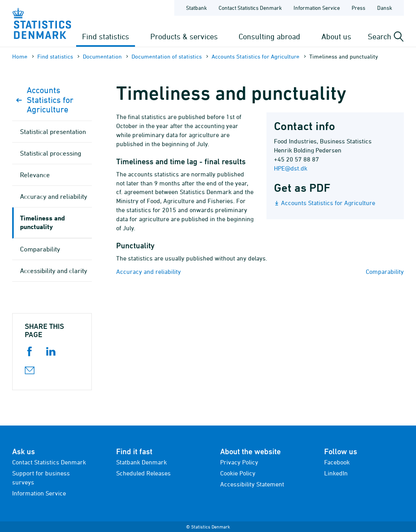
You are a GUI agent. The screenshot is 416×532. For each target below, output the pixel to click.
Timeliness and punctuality (42, 222)
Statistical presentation (53, 132)
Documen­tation (102, 56)
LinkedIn (336, 473)
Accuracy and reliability (149, 272)
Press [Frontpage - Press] (359, 8)
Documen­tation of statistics (167, 56)
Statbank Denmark (141, 462)
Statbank (196, 8)
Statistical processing (51, 153)
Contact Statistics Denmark (49, 462)
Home (20, 56)
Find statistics (106, 36)
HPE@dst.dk (291, 168)
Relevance (35, 175)
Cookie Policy (238, 473)
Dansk (385, 8)
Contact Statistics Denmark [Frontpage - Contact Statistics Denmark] (250, 8)
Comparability (385, 272)
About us (336, 36)
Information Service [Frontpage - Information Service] (317, 8)
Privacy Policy (239, 462)
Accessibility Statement (252, 484)
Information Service (39, 493)
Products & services (184, 36)
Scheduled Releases (143, 473)
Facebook (337, 462)
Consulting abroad (269, 36)
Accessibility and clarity (54, 271)
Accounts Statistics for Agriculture (255, 56)
